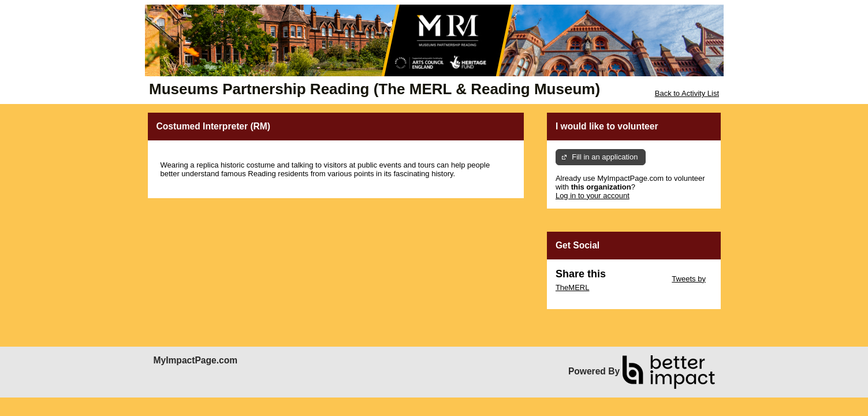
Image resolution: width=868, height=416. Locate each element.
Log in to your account (593, 196)
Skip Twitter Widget (638, 279)
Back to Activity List (687, 93)
